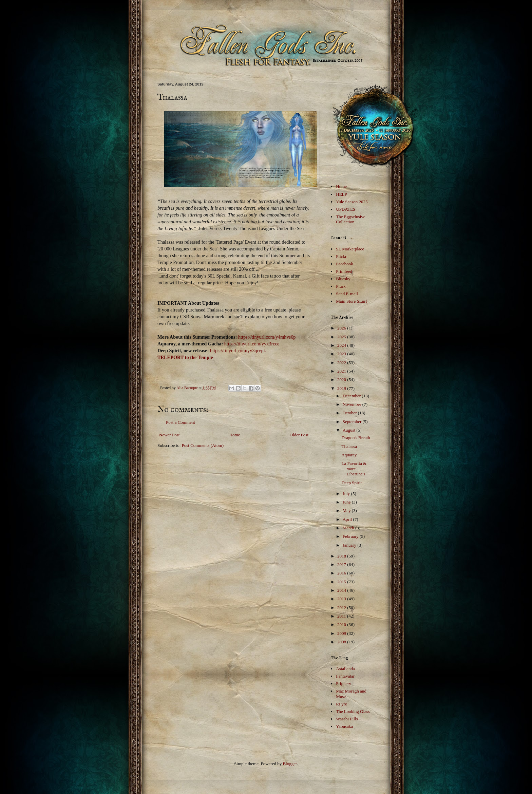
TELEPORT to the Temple (185, 357)
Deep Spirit (351, 483)
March (349, 528)
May (347, 511)
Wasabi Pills (347, 719)
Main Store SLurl (351, 301)
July (347, 494)
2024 (342, 345)
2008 (342, 642)
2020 (342, 380)
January (350, 545)
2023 (342, 354)
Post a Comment (180, 422)
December (352, 396)
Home (235, 435)
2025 (342, 337)
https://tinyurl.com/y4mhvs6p (267, 337)
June (347, 502)
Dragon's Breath (356, 438)
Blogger (290, 764)
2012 (342, 608)
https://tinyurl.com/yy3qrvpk (238, 351)
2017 (342, 564)
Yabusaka (344, 726)
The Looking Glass (353, 711)
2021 (342, 371)
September (353, 422)
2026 (342, 328)
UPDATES (346, 209)
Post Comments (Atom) (203, 445)
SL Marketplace (350, 249)
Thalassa (349, 446)
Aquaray (349, 455)
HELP (341, 194)
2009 (342, 633)
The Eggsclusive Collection (350, 219)
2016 (342, 573)
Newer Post (169, 435)
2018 (342, 556)
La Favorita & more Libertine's (354, 469)
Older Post (299, 435)
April (348, 519)
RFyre (341, 704)
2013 (342, 599)
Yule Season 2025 (352, 202)
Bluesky (343, 279)
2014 (342, 590)
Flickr (341, 256)
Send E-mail (347, 294)
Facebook (345, 264)
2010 (342, 625)
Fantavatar (345, 676)
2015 (342, 582)
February (351, 536)
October (350, 413)
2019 (342, 388)
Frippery (344, 684)
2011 (342, 616)
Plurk (341, 286)
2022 (342, 363)
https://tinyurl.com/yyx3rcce (252, 344)
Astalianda (345, 669)
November (353, 404)
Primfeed (344, 271)
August (350, 430)
